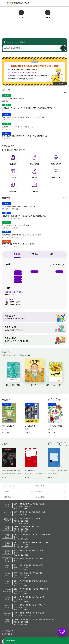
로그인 (21, 18)
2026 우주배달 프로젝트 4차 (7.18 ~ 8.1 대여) (19, 244)
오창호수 (35, 254)
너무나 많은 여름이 (13, 385)
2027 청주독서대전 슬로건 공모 (13, 99)
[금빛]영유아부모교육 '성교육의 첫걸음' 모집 (17, 127)
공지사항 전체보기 (65, 91)
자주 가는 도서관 (62, 632)
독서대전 (34, 178)
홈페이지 (22, 42)
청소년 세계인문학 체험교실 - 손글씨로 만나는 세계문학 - (22, 235)
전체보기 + (65, 199)
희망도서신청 (56, 178)
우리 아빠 (34, 385)
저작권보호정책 (7, 634)
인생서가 (13, 178)
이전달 (51, 265)
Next (62, 84)
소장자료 (10, 42)
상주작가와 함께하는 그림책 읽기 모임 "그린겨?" (19, 207)
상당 (52, 254)
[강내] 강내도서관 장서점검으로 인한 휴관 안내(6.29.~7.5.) (23, 117)
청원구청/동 (8, 497)
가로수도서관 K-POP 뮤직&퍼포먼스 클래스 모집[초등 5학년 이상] (25, 136)
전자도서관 (34, 191)
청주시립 (17, 254)
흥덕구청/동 (40, 491)
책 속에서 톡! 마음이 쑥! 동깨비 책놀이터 (16, 225)
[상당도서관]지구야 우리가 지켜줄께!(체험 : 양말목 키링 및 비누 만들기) (27, 108)
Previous (56, 84)
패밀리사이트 (40, 497)
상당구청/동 (40, 486)
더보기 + (65, 400)
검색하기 (63, 48)
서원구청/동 (8, 491)
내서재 (48, 18)
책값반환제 (13, 191)
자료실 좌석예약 (56, 164)
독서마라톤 (13, 164)
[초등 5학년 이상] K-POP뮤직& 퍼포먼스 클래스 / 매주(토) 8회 (24, 216)
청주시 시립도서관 (38, 3)
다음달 (62, 265)
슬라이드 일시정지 (65, 84)
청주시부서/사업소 (10, 486)
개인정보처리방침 (8, 631)
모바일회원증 (11, 641)
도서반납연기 (34, 164)
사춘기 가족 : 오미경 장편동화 (56, 385)
